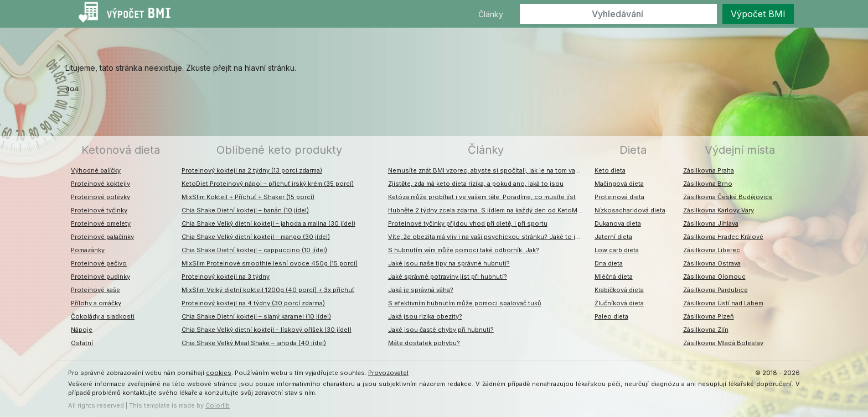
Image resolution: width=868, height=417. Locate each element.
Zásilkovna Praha (709, 170)
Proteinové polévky (100, 197)
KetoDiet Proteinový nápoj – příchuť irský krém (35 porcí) (268, 184)
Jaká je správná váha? (421, 290)
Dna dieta (609, 263)
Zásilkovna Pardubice (715, 290)
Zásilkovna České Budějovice (728, 197)
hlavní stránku (270, 68)
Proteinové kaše (95, 290)
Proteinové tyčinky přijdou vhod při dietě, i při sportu (468, 223)
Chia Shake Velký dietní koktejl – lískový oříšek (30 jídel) (267, 330)
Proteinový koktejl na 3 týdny (226, 277)
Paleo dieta (611, 316)
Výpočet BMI (758, 14)
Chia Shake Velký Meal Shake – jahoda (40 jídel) (254, 343)
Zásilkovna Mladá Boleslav (723, 343)
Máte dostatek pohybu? (424, 343)
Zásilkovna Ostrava (712, 263)
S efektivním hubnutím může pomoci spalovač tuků (465, 303)
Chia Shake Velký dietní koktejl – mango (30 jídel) (256, 237)
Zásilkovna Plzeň (709, 316)
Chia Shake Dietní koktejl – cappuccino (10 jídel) (254, 250)
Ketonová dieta (121, 150)
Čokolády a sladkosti (103, 316)
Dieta (633, 150)
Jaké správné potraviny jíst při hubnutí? (448, 277)
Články (491, 14)
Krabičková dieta (619, 290)
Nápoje (82, 330)
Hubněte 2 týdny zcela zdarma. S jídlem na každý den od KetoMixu (487, 210)
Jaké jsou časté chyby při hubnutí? (441, 330)
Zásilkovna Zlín (706, 330)
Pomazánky (88, 250)
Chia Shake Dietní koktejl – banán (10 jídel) (245, 210)
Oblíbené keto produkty (279, 150)
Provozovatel (388, 373)
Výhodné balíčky (96, 170)
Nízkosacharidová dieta (630, 210)
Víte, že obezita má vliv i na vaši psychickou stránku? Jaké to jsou (488, 237)
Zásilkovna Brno (708, 184)
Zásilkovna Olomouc (714, 277)
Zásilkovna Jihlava (711, 223)
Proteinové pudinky (100, 277)
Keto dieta (610, 170)
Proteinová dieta (619, 197)
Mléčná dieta (614, 277)
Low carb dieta (617, 250)
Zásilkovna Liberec (712, 250)
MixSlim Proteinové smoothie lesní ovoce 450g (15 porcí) (270, 263)
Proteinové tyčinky (99, 210)
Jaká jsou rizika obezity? (425, 316)
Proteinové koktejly (100, 184)
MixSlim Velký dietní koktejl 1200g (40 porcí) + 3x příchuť (268, 290)
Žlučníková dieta (619, 303)
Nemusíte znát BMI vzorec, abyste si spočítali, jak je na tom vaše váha (489, 170)
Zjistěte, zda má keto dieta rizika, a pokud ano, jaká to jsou (476, 184)
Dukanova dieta (618, 223)
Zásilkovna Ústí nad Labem (723, 303)
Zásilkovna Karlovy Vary (719, 210)
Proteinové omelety (101, 223)
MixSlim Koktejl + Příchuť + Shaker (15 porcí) (248, 197)
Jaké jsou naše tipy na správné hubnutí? (449, 263)
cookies (219, 373)
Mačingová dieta (619, 184)
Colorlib (218, 405)
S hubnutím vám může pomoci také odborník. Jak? (464, 250)
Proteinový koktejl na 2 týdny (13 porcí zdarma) (252, 170)
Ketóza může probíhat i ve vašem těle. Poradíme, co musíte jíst (482, 197)
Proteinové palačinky (102, 237)
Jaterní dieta (613, 237)
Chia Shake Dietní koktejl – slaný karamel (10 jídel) (256, 316)
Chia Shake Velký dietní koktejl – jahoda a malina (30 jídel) (268, 223)
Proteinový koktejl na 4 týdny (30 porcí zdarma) (253, 303)
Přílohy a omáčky (96, 303)
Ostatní (82, 343)
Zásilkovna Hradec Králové (723, 237)
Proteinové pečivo (99, 263)
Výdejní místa (740, 150)
